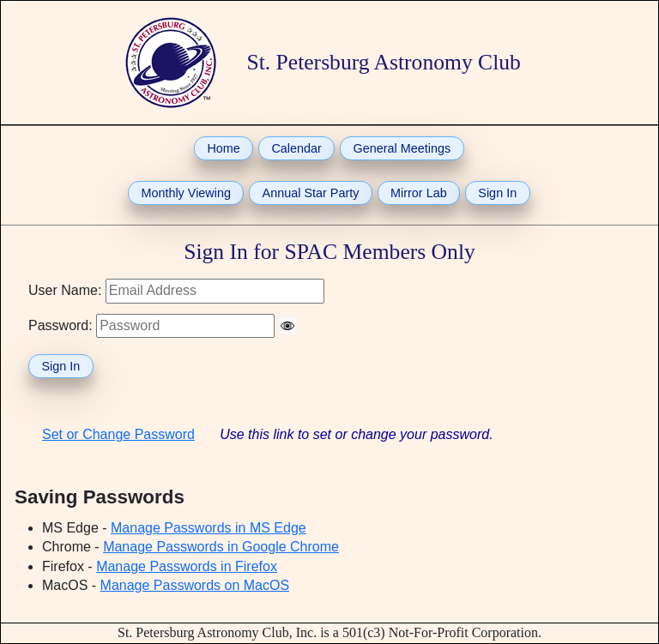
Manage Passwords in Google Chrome (221, 547)
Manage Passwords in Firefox (187, 566)
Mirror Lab (419, 193)
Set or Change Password (118, 434)
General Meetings (402, 148)
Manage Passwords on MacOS (195, 585)
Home (223, 148)
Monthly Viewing (186, 193)
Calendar (296, 148)
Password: (60, 325)
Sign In (497, 193)
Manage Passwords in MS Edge (209, 528)
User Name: (65, 290)
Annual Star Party (311, 193)
